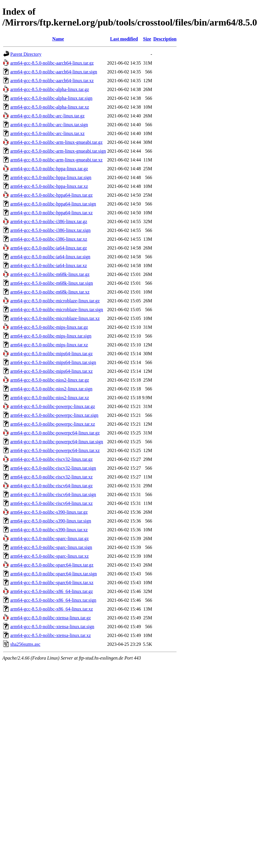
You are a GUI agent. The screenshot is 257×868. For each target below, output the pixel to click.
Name (58, 39)
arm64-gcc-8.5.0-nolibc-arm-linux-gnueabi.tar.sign (58, 151)
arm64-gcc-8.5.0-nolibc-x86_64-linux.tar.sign (53, 600)
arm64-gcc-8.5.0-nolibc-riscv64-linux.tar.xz (51, 503)
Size (147, 39)
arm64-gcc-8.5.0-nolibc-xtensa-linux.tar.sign (52, 627)
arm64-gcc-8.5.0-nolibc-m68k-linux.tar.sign (52, 283)
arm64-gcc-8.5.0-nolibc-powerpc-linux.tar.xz (53, 424)
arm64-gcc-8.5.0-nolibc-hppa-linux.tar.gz (49, 169)
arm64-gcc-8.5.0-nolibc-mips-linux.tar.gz (49, 327)
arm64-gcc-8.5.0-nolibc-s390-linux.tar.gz (49, 512)
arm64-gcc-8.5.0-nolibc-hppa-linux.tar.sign (51, 177)
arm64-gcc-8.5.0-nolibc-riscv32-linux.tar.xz (51, 477)
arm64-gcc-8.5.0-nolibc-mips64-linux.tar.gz (51, 354)
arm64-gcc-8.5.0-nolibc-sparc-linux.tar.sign (51, 547)
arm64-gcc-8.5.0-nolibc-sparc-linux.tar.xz (49, 556)
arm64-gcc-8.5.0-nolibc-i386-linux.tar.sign (50, 230)
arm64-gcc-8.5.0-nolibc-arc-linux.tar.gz (47, 116)
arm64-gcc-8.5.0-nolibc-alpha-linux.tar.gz (50, 89)
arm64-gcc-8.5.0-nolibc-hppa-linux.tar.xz (49, 186)
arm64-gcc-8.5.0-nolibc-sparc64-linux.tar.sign (54, 574)
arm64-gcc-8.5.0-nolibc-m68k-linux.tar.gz (50, 274)
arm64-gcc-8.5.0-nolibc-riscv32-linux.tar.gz (51, 459)
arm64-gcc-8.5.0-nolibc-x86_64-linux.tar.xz (52, 609)
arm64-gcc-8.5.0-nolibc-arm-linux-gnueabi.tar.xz (56, 160)
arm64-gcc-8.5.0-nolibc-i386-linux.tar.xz (49, 239)
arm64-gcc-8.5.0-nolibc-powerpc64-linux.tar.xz (55, 450)
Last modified (124, 39)
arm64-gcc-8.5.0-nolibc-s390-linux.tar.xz (49, 530)
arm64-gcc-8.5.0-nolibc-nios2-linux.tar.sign (51, 389)
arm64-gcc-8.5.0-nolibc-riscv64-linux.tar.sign (53, 494)
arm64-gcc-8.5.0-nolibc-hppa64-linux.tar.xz (51, 213)
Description (165, 39)
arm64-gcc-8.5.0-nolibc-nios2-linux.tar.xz (50, 398)
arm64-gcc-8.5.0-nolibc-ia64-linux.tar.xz (49, 266)
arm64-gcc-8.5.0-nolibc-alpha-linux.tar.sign (51, 98)
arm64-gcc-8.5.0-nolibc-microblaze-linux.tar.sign (57, 310)
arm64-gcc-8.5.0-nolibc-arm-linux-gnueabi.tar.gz (56, 142)
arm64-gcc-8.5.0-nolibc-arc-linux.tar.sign (49, 125)
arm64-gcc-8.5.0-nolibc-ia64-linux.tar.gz (49, 248)
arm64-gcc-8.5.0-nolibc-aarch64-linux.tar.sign (54, 72)
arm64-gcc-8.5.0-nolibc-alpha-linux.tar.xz (50, 107)
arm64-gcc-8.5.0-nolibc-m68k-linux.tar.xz (50, 292)
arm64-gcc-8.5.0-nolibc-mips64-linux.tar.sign (53, 362)
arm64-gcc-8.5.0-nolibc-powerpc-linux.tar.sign (54, 415)
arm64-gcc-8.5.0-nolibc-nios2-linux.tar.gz (50, 380)
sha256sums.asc (25, 644)
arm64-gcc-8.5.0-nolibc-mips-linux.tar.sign (51, 336)
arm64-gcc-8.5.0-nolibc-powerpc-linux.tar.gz (53, 406)
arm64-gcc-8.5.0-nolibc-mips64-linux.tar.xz (51, 371)
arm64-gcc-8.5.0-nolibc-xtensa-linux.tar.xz (51, 635)
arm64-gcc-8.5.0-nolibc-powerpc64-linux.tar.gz (55, 433)
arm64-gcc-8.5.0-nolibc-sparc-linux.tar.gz (49, 539)
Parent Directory (26, 54)
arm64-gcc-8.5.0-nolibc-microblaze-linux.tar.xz (55, 318)
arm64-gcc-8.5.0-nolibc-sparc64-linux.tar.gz (52, 565)
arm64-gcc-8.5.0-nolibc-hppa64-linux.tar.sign (53, 204)
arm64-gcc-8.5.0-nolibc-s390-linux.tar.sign (51, 521)
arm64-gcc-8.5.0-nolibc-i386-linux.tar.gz (49, 221)
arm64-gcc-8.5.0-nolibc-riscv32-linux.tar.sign (53, 468)
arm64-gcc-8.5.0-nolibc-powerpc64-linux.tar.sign (57, 442)
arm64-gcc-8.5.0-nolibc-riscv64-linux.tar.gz (51, 486)
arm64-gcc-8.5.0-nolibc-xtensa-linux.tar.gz (51, 618)
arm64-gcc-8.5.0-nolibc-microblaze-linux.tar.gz (55, 301)
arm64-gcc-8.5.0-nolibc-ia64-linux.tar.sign (50, 257)
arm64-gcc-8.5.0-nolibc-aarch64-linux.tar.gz (52, 63)
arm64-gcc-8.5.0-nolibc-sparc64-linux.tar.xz (52, 583)
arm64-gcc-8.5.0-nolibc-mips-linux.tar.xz (49, 345)
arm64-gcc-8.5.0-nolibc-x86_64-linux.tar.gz (52, 591)
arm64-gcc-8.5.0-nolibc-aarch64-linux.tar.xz (52, 81)
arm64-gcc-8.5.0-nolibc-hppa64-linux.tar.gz (51, 195)
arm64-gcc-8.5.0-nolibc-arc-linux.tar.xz (47, 133)
